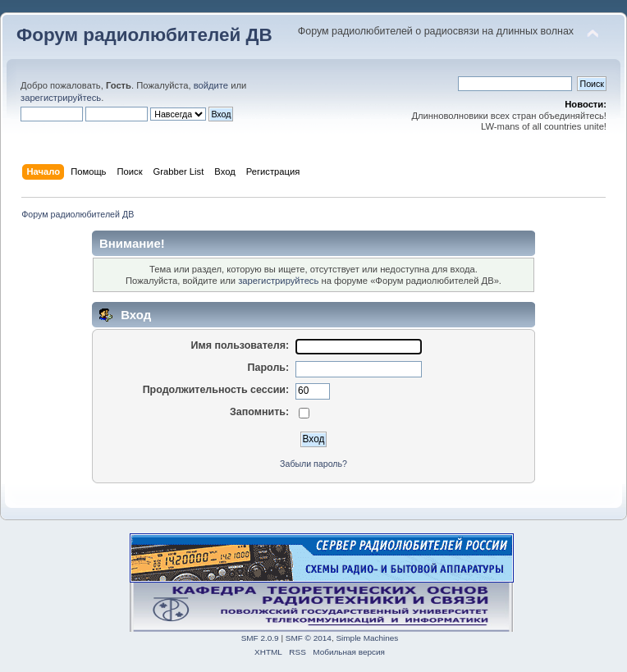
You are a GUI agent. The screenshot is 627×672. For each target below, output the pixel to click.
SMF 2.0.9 (260, 638)
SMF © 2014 (309, 638)
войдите (211, 85)
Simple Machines (367, 638)
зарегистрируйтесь (61, 98)
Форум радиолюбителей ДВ (144, 35)
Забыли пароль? (313, 464)
